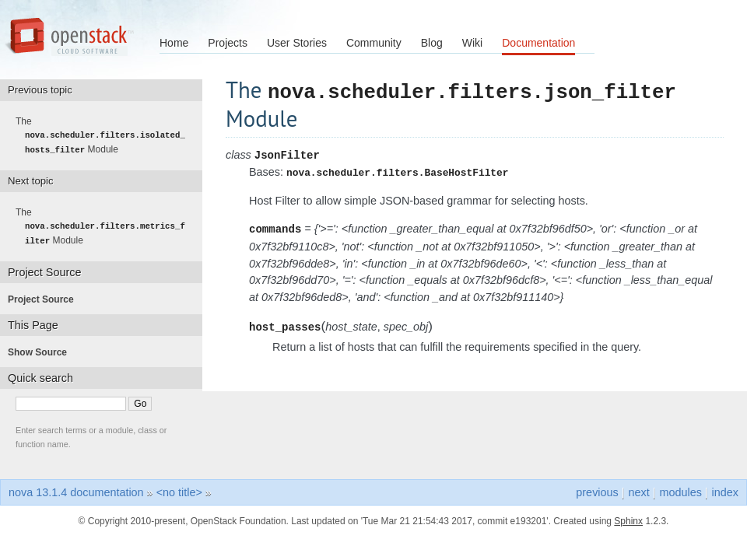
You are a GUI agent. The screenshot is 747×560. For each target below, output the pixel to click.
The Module (105, 135)
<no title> (179, 491)
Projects (228, 43)
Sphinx (628, 520)
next (638, 491)
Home (174, 43)
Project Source (46, 298)
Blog (432, 43)
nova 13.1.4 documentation (76, 491)
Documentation (538, 43)
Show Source (42, 351)
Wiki (472, 43)
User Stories (297, 43)
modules (680, 491)
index (725, 491)
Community (374, 43)
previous (597, 491)
